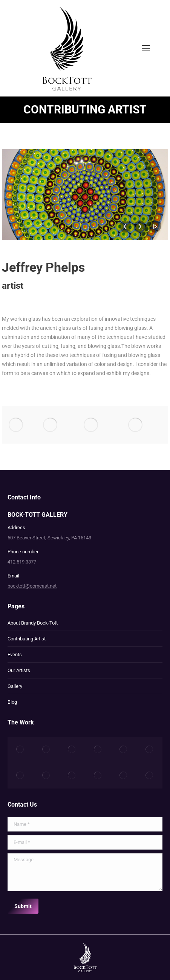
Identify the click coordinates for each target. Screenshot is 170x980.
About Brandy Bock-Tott (33, 623)
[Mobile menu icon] (146, 48)
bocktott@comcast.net (32, 586)
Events (15, 655)
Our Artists (19, 670)
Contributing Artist (27, 639)
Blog (12, 702)
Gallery (15, 686)
